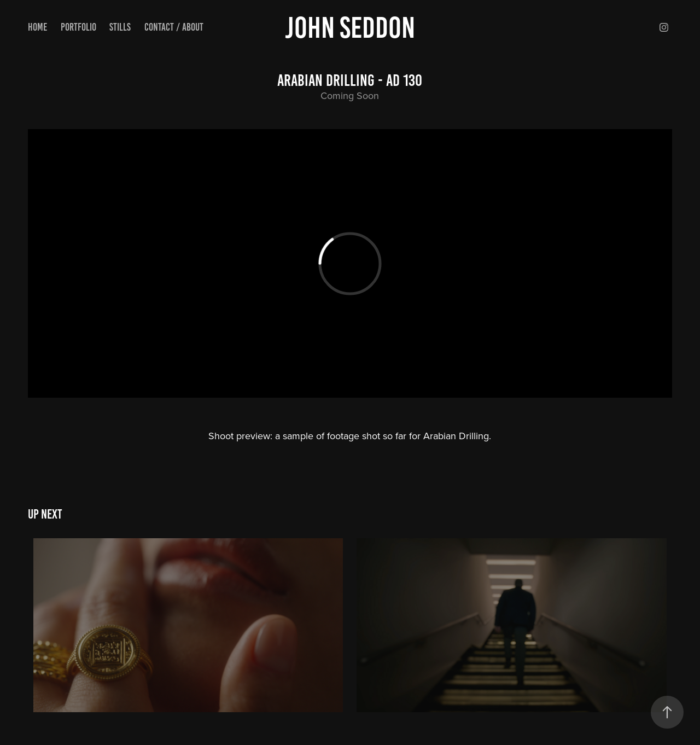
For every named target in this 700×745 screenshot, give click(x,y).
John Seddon (350, 27)
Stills (120, 27)
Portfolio (78, 27)
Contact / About (174, 27)
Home (37, 27)
